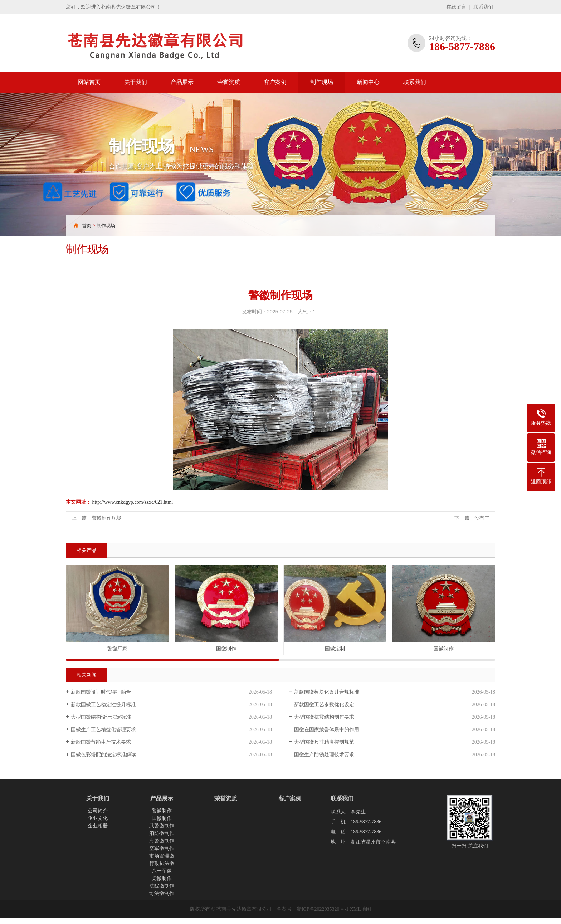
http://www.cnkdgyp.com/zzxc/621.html (133, 502)
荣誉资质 (229, 82)
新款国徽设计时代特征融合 (101, 692)
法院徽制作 (162, 886)
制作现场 (322, 82)
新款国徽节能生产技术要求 (101, 742)
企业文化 (98, 818)
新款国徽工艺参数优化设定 (324, 705)
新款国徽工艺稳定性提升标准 (103, 705)
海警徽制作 (162, 841)
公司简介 (98, 811)
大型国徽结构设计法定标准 (101, 717)
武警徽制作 (162, 826)
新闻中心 (368, 82)
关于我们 (136, 82)
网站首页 (89, 82)
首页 (87, 226)
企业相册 (98, 826)
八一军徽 (162, 871)
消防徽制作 (162, 833)
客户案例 (275, 82)
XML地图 (360, 909)
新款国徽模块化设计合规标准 (327, 692)
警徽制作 (162, 811)
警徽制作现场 (107, 518)
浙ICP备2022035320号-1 (323, 909)
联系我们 (483, 7)
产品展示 (182, 82)
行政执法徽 (162, 863)
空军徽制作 (162, 848)
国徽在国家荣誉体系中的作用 (327, 730)
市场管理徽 (162, 856)
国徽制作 (162, 818)
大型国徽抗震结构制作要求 (324, 717)
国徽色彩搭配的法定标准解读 (103, 755)
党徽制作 (162, 878)
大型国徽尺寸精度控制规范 (324, 742)
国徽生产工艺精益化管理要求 (103, 730)
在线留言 (456, 7)
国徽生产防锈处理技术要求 (324, 755)
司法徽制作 (162, 893)
